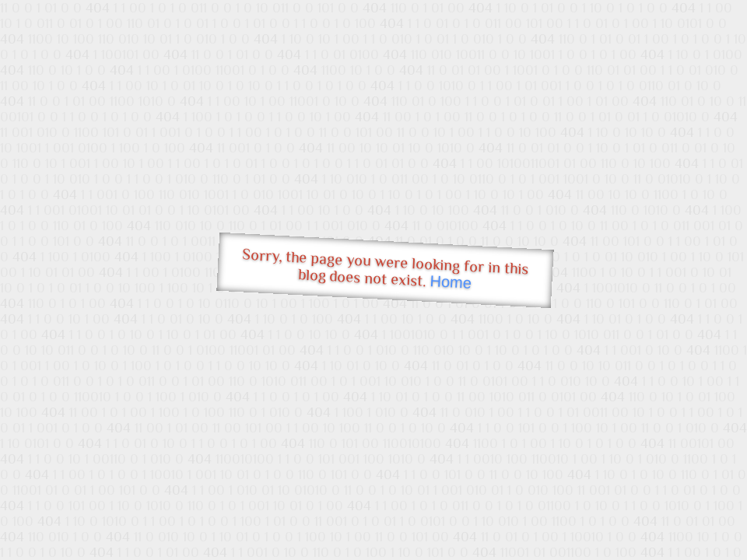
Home (451, 282)
